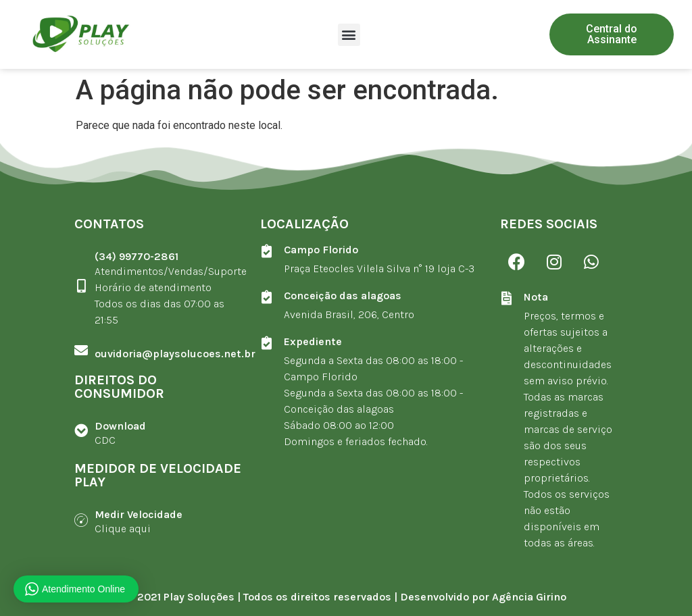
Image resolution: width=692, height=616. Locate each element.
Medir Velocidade (139, 514)
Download (120, 426)
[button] (349, 35)
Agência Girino (529, 597)
